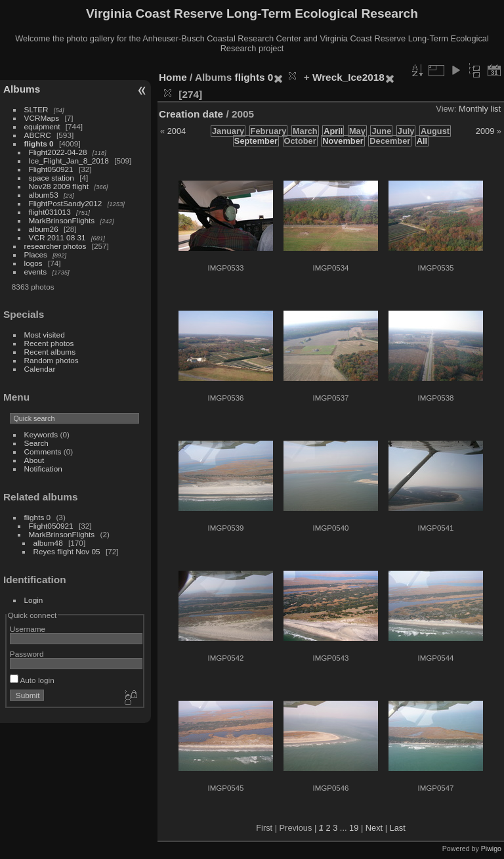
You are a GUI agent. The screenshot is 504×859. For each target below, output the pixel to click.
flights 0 (39, 143)
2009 (485, 131)
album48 (48, 543)
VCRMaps (42, 118)
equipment (42, 126)
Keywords (41, 434)
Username (28, 629)
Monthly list (480, 109)
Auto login (32, 680)
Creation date (191, 114)
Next (374, 828)
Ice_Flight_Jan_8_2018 (69, 161)
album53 (44, 195)
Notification (43, 469)
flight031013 (50, 212)
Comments (43, 452)
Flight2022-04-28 (58, 152)
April (333, 131)
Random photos (52, 360)
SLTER (36, 109)
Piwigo (491, 848)
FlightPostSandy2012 (66, 203)
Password (27, 654)
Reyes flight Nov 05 (67, 551)
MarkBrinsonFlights (62, 220)
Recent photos (49, 343)
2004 (177, 131)
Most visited (45, 335)
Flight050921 (51, 169)
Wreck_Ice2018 (348, 77)
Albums (22, 89)
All (422, 141)
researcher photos (55, 246)
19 (354, 828)
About (34, 460)
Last (398, 828)
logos (33, 263)
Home (173, 77)
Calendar (40, 369)
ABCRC (38, 135)
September (256, 141)
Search (36, 443)
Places (36, 254)
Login (34, 600)
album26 (44, 229)
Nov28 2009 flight (59, 186)
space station (52, 178)
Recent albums (50, 352)
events (36, 272)
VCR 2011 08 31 (57, 237)
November (343, 141)
